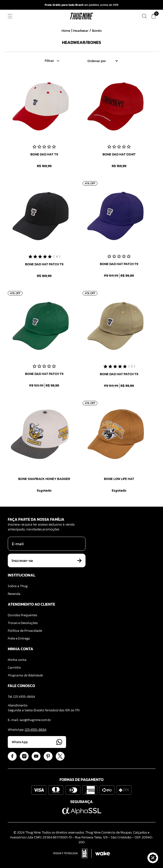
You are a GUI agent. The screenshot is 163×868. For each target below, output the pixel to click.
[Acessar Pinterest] (48, 756)
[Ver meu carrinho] (154, 16)
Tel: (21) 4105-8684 (21, 697)
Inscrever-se (47, 560)
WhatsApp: (27, 730)
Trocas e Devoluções (23, 623)
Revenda (14, 594)
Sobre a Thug (18, 586)
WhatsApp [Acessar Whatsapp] (37, 742)
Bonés (97, 31)
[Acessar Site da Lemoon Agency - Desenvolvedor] (82, 853)
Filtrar (52, 61)
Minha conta (17, 660)
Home (66, 31)
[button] (153, 858)
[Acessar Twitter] (60, 756)
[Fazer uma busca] (144, 16)
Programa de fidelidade (25, 675)
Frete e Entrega (19, 638)
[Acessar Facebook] (12, 756)
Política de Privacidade (25, 631)
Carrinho (14, 668)
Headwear (81, 31)
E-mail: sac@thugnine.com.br (29, 720)
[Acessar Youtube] (36, 756)
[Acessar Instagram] (24, 756)
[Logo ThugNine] (81, 16)
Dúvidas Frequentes (22, 615)
